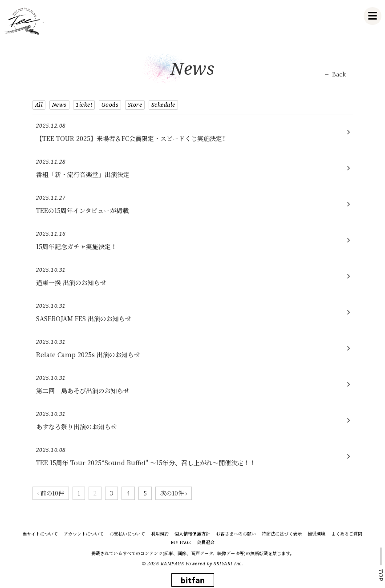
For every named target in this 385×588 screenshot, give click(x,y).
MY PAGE (181, 542)
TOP (381, 575)
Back (339, 74)
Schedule (163, 105)
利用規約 (160, 534)
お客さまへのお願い (236, 534)
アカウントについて (84, 534)
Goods (110, 105)
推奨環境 (316, 534)
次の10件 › (174, 493)
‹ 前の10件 (51, 493)
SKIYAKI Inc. (228, 564)
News (59, 105)
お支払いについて (127, 534)
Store (135, 105)
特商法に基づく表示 (282, 534)
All (39, 105)
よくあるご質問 (347, 534)
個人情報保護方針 (192, 534)
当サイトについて (40, 534)
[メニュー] (373, 16)
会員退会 (206, 542)
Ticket (84, 105)
